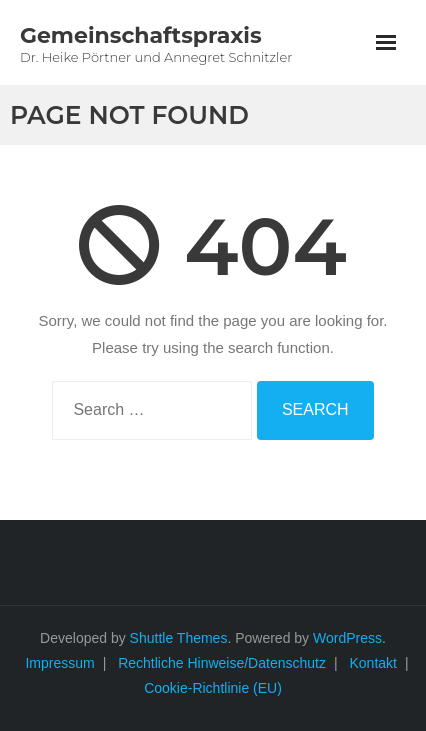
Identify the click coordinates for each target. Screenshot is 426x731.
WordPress (347, 638)
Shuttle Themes (179, 638)
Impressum (59, 663)
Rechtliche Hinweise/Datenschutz (222, 663)
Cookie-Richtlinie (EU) (213, 688)
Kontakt (372, 663)
